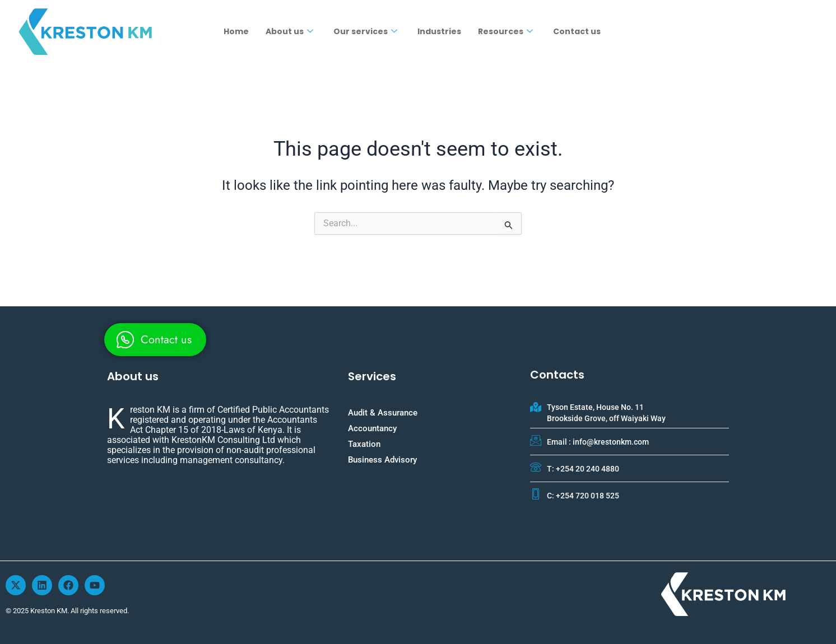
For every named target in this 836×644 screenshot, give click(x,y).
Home (236, 31)
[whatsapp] (155, 340)
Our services (365, 31)
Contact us (577, 31)
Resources (505, 31)
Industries (439, 31)
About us (289, 31)
